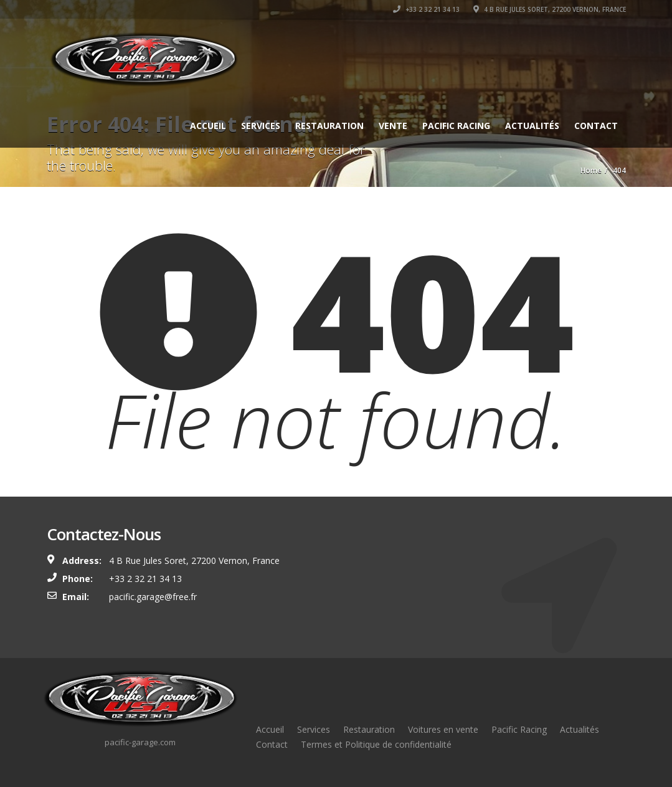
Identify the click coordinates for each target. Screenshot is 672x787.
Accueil (208, 126)
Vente (393, 126)
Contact (596, 126)
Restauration (329, 126)
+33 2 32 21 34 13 (426, 9)
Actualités (532, 126)
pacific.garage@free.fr (153, 597)
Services (261, 126)
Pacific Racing (456, 126)
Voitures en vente (443, 729)
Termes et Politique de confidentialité (376, 744)
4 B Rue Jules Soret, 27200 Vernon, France (550, 9)
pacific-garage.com (140, 742)
